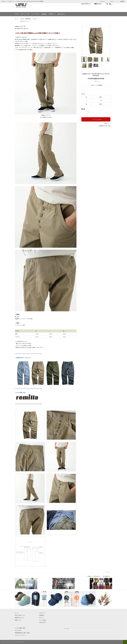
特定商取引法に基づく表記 (105, 126)
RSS (16, 630)
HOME (17, 14)
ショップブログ (35, 14)
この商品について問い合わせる (94, 576)
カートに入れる (96, 119)
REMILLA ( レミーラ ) (25, 21)
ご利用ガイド (52, 14)
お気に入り (96, 81)
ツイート (108, 572)
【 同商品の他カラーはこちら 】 (23, 358)
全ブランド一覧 (25, 14)
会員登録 (122, 1)
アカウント (102, 1)
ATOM (20, 630)
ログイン (112, 1)
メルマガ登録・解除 (20, 628)
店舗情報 (44, 14)
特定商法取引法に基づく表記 (22, 633)
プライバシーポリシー (21, 635)
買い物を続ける (108, 576)
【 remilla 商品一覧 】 (20, 393)
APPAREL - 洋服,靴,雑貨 (25, 19)
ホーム (16, 19)
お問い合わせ (61, 14)
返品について (107, 123)
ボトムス (35, 19)
